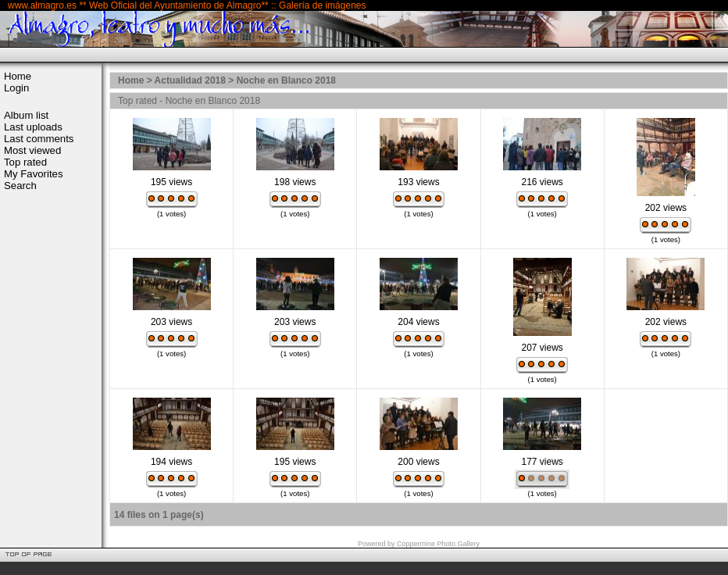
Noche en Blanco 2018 (286, 80)
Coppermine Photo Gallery (438, 544)
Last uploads (33, 127)
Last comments (39, 139)
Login (16, 88)
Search (20, 186)
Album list (26, 115)
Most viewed (32, 150)
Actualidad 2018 (190, 80)
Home (18, 76)
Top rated (25, 162)
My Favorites (33, 174)
